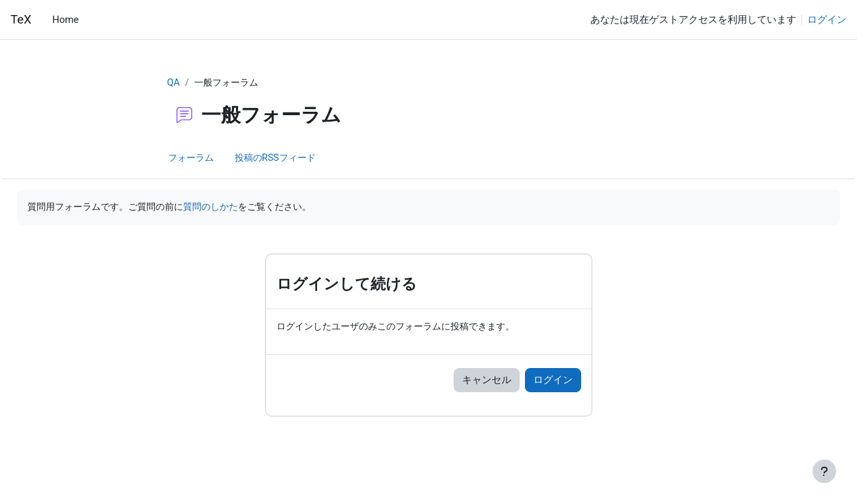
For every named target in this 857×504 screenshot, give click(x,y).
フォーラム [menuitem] (193, 159)
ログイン (827, 20)
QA (174, 83)
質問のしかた (253, 208)
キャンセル (487, 382)
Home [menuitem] (65, 20)
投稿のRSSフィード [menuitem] (281, 159)
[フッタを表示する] (824, 471)
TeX (21, 20)
